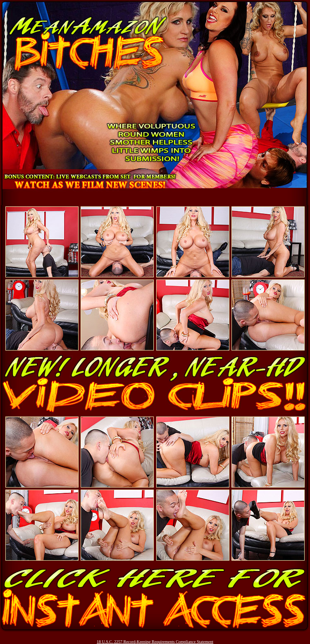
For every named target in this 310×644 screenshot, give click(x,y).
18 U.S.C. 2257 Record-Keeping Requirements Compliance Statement (155, 642)
